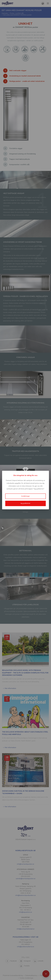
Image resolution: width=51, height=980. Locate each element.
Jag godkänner (25, 503)
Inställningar (25, 496)
